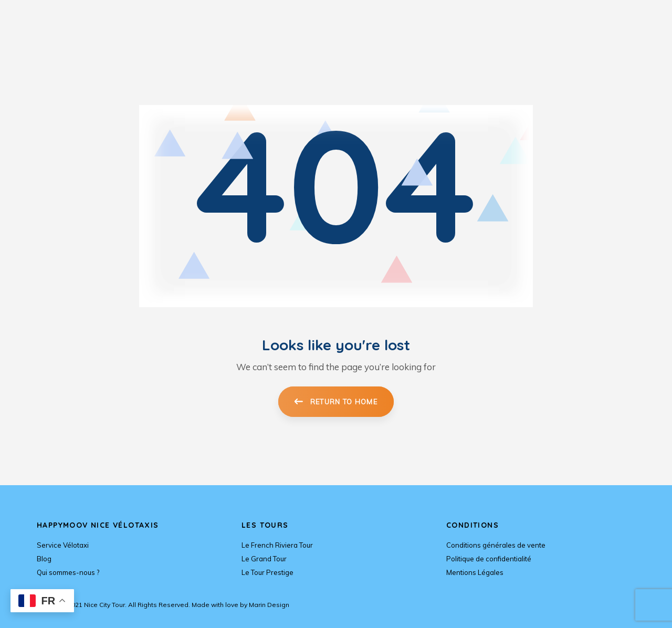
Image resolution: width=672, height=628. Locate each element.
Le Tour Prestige (267, 572)
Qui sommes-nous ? (68, 572)
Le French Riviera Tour (277, 545)
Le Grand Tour (264, 559)
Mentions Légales (475, 572)
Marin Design (269, 605)
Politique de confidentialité (489, 559)
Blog (44, 559)
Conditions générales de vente (496, 545)
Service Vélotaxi (63, 545)
